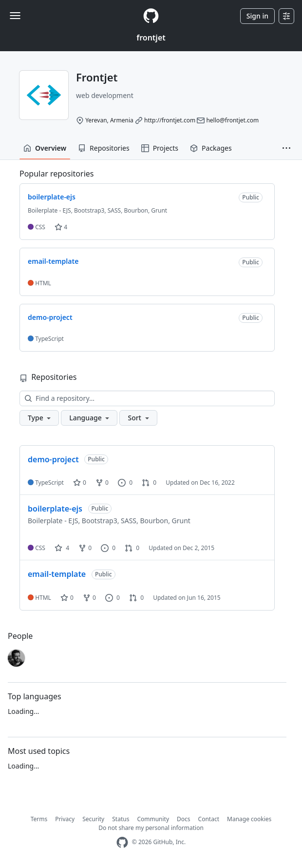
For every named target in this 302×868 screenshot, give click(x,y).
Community (153, 819)
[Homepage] (151, 16)
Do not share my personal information (151, 828)
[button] (286, 148)
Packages (211, 148)
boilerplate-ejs (55, 509)
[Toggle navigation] (15, 16)
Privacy (65, 819)
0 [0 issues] (125, 483)
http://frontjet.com (170, 120)
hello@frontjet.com (232, 120)
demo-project (53, 459)
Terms (39, 819)
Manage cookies (249, 819)
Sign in (257, 16)
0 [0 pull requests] (149, 483)
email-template (57, 574)
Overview (45, 148)
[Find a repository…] (147, 398)
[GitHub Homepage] (122, 842)
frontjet (151, 38)
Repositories (104, 148)
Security (93, 819)
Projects (160, 148)
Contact (209, 819)
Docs (184, 819)
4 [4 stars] (62, 548)
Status (121, 819)
